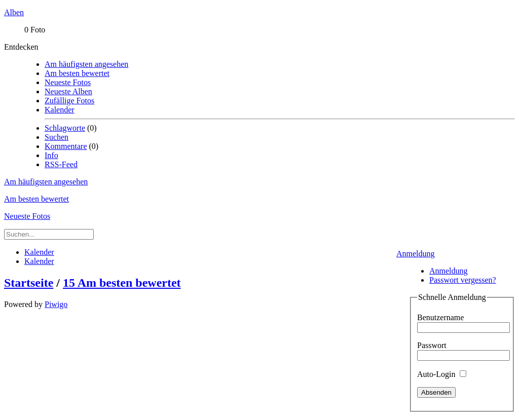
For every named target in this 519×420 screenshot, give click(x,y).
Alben (14, 12)
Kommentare (66, 146)
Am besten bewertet (77, 73)
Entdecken (21, 47)
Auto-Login (442, 374)
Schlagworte (65, 128)
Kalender (60, 110)
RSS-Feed (61, 164)
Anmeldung (416, 254)
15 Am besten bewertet (122, 283)
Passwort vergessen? (463, 280)
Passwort (432, 345)
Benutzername (440, 317)
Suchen (57, 137)
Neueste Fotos (68, 82)
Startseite (29, 283)
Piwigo (56, 304)
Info (51, 155)
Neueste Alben (68, 91)
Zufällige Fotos (69, 101)
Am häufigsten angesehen (86, 64)
